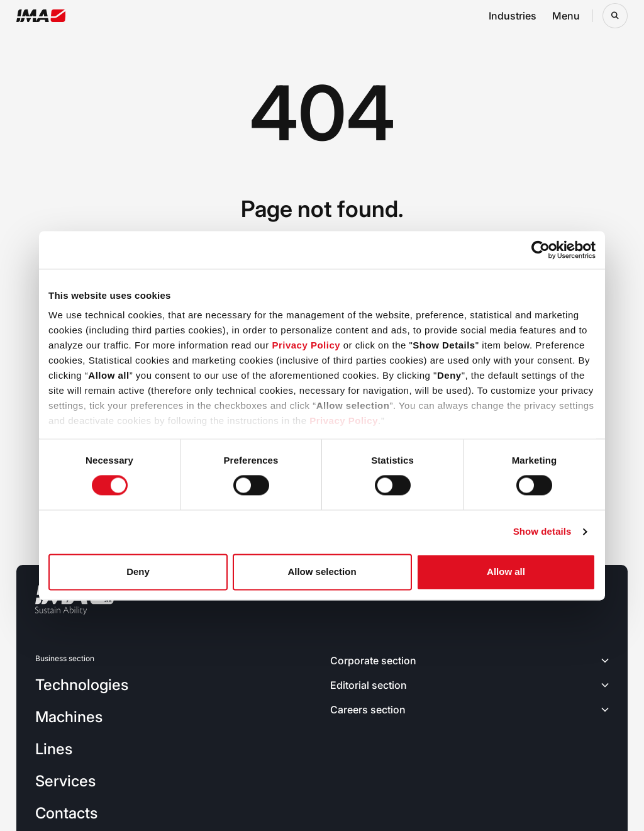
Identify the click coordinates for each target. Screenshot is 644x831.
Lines (54, 749)
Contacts (66, 813)
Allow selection (322, 572)
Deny (138, 572)
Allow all (506, 572)
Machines (69, 717)
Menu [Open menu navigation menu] (566, 16)
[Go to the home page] (41, 16)
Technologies (82, 685)
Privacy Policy (306, 345)
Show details (542, 532)
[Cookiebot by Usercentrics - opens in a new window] (541, 250)
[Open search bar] (615, 16)
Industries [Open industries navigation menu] (513, 16)
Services (65, 781)
